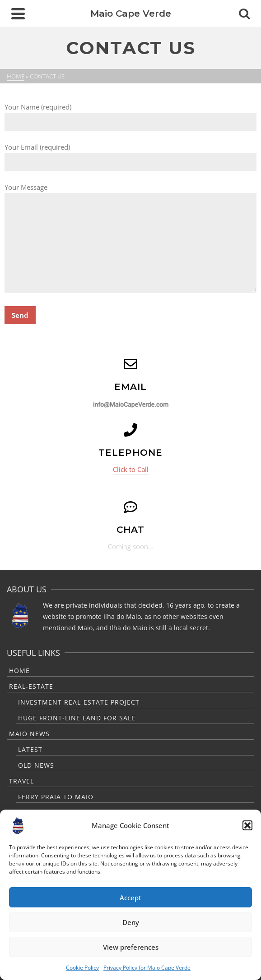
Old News (36, 765)
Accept (130, 898)
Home (19, 671)
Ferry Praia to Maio (56, 797)
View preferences (131, 947)
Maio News (29, 734)
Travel (21, 781)
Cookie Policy (82, 968)
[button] (247, 825)
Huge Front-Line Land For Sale (77, 718)
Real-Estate (31, 686)
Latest (30, 749)
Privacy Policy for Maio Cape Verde (147, 968)
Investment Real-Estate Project (79, 702)
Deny (131, 922)
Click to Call (131, 469)
